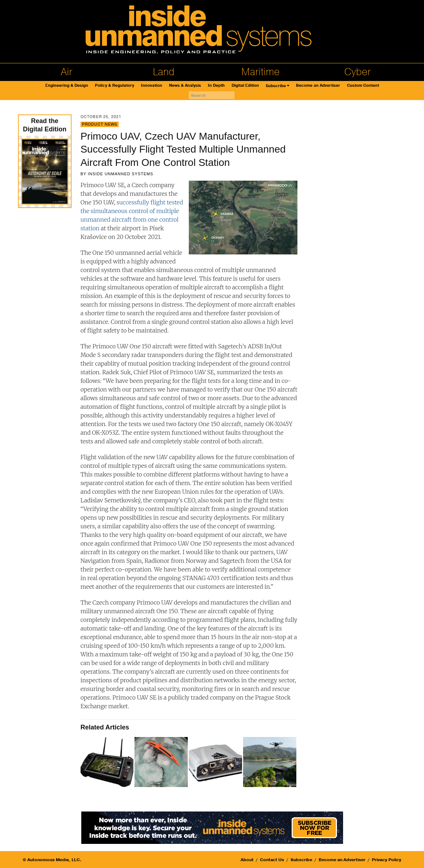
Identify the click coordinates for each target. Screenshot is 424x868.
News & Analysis (185, 85)
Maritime (261, 72)
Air (67, 72)
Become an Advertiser (318, 85)
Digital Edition (245, 85)
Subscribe (276, 86)
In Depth (216, 85)
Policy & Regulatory (115, 85)
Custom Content (363, 85)
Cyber (357, 72)
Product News (100, 124)
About (247, 860)
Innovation (152, 85)
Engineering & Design (67, 85)
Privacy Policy (387, 860)
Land (164, 72)
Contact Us (272, 860)
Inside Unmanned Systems (120, 174)
